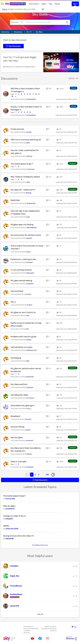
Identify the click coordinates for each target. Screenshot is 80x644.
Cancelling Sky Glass (19, 395)
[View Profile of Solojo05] (9, 519)
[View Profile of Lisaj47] (28, 143)
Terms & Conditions (50, 627)
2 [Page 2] (35, 475)
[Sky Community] (15, 4)
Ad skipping (16, 358)
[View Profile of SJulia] (28, 217)
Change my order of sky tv (15, 516)
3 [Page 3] (39, 475)
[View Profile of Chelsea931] (30, 284)
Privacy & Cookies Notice (31, 629)
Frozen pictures (17, 129)
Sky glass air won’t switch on (23, 312)
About (58, 4)
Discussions (34, 4)
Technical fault (17, 291)
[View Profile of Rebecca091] (30, 273)
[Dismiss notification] (43, 9)
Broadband (15, 416)
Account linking (17, 427)
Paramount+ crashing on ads (23, 259)
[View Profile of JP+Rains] (29, 305)
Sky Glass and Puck (19, 384)
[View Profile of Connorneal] (31, 169)
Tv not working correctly (21, 270)
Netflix (6, 526)
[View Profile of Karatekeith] (30, 467)
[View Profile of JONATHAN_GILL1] (32, 350)
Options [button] (72, 78)
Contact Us (53, 631)
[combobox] (45, 22)
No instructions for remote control (26, 235)
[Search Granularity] (17, 22)
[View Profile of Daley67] (29, 340)
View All (40, 614)
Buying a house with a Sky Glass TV (19, 536)
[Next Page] (53, 475)
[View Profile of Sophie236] (30, 387)
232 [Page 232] (47, 475)
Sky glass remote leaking (21, 281)
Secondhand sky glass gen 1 (23, 405)
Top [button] (75, 627)
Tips (51, 4)
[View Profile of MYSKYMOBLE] (31, 203)
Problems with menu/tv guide (23, 337)
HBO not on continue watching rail (26, 140)
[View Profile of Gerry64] (28, 294)
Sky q (13, 302)
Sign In (75, 4)
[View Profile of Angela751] (29, 238)
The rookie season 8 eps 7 (22, 164)
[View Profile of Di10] (27, 329)
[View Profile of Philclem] (29, 454)
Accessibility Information (49, 629)
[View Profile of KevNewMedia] (31, 99)
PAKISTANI (15, 200)
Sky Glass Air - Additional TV (23, 190)
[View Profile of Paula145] (29, 132)
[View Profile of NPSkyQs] (29, 193)
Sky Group (27, 633)
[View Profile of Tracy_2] (29, 409)
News (44, 4)
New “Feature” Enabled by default (25, 177)
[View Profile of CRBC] (28, 361)
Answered (73, 163)
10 (12, 96)
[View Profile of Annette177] (30, 441)
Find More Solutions (40, 545)
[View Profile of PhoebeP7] (30, 262)
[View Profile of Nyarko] (28, 430)
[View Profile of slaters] (29, 252)
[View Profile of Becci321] (29, 419)
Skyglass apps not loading (22, 225)
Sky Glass (40, 14)
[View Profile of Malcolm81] (10, 539)
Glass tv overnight (19, 462)
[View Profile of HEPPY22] (29, 156)
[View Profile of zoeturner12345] (12, 529)
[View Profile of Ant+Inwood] (30, 398)
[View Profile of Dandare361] (30, 377)
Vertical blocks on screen (21, 347)
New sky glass (17, 437)
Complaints (27, 631)
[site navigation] (2, 4)
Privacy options (28, 627)
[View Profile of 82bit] (28, 182)
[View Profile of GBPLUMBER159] (32, 228)
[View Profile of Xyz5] (28, 316)
